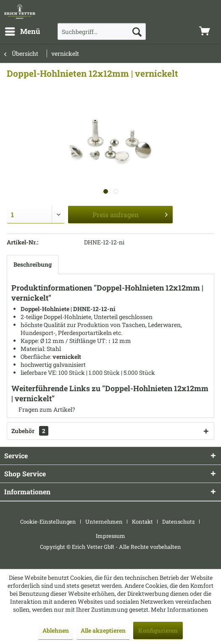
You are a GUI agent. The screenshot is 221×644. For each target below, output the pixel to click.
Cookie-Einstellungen (48, 522)
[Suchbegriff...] (102, 31)
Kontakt (142, 522)
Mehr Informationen (179, 609)
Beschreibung (33, 264)
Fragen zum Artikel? (43, 409)
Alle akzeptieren (103, 630)
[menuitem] (22, 31)
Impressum (110, 536)
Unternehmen (104, 522)
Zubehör (30, 431)
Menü (23, 30)
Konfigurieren (158, 630)
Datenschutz (179, 522)
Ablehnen (56, 630)
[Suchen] (137, 31)
